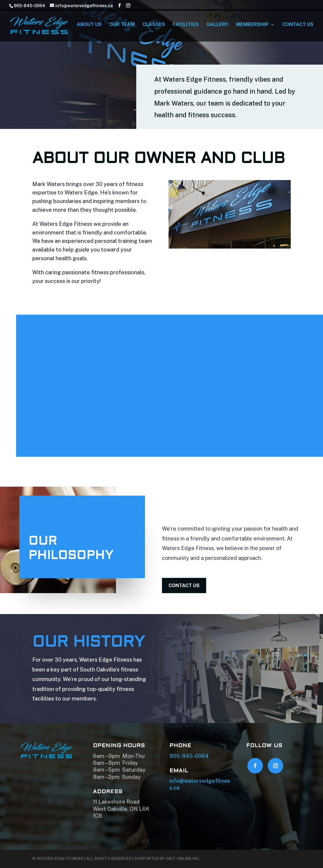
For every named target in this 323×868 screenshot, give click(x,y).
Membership (252, 26)
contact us (184, 585)
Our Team (122, 26)
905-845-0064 (189, 756)
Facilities (186, 26)
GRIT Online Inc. (183, 859)
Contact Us (298, 26)
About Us (89, 26)
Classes (154, 26)
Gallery (217, 26)
